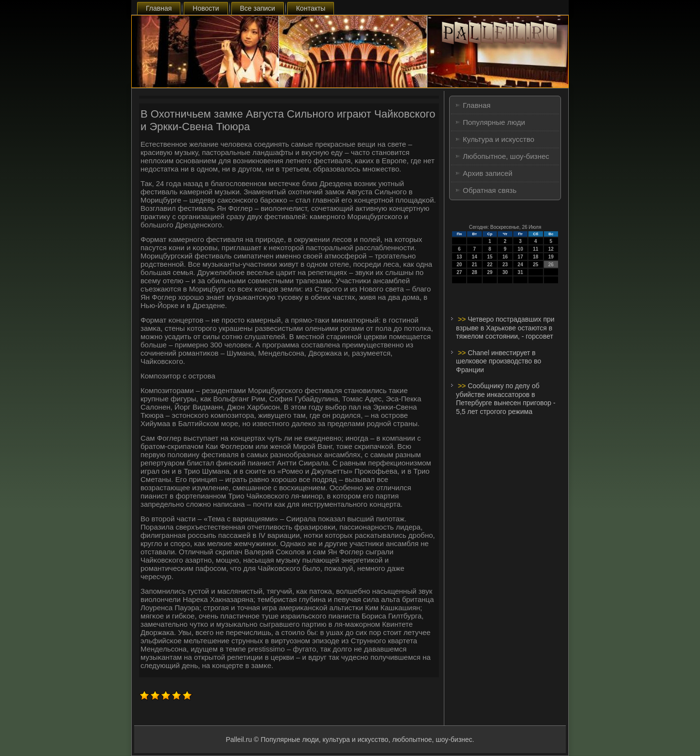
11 (535, 249)
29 (490, 272)
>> (463, 319)
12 (551, 249)
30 (505, 272)
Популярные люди (494, 122)
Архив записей (488, 173)
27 (459, 272)
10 (520, 249)
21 (475, 265)
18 (535, 257)
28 (475, 272)
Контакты (311, 8)
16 (505, 257)
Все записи (258, 8)
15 (490, 257)
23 (505, 265)
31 (520, 272)
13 (459, 257)
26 (551, 265)
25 (535, 265)
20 (459, 265)
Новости (206, 8)
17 (520, 257)
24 (520, 265)
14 (475, 257)
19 (551, 257)
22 (490, 265)
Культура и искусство (499, 139)
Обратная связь (490, 190)
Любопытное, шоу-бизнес (506, 156)
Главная (159, 8)
